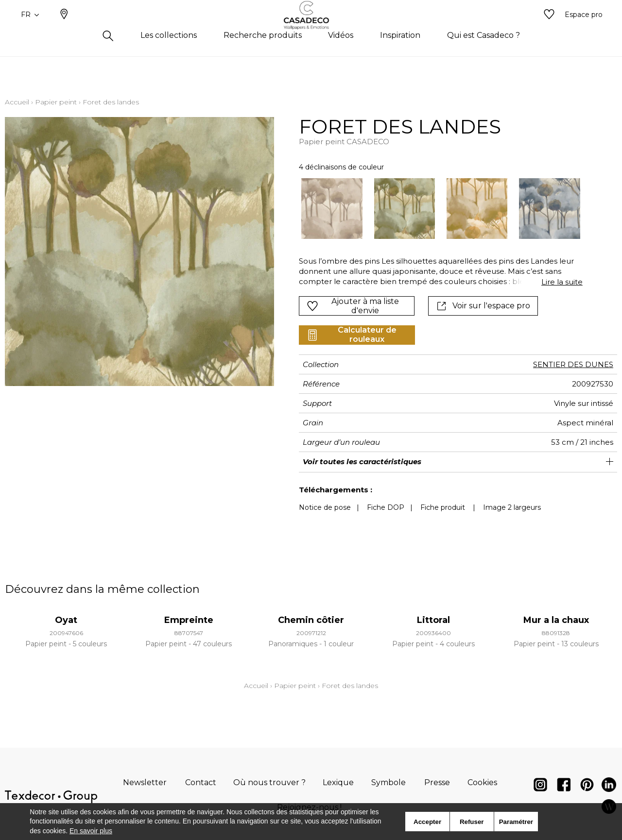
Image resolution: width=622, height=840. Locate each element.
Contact (201, 782)
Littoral (433, 620)
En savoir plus (91, 831)
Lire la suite (562, 282)
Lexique (338, 782)
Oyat (66, 620)
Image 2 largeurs (512, 507)
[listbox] (435, 209)
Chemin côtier (311, 620)
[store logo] (311, 31)
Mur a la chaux (556, 620)
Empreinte (189, 620)
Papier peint (56, 102)
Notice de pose (325, 507)
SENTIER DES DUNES (573, 364)
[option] (332, 209)
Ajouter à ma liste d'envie (353, 306)
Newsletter (145, 782)
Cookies (482, 782)
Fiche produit (443, 507)
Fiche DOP (386, 507)
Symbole (389, 782)
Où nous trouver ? (269, 782)
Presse (437, 782)
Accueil (17, 102)
